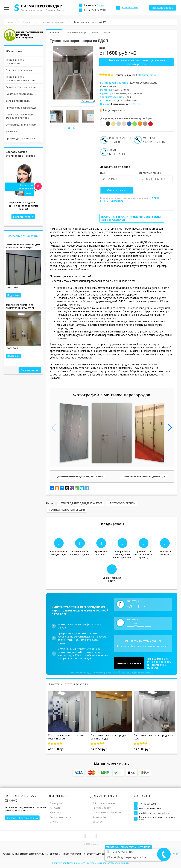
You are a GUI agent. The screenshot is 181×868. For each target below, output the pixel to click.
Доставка (55, 812)
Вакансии (98, 822)
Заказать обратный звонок (22, 818)
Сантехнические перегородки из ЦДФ (144, 476)
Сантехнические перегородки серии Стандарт (109, 737)
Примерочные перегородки (21, 108)
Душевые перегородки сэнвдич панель (80, 476)
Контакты (55, 808)
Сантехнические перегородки (15, 61)
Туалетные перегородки (20, 94)
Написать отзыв (147, 75)
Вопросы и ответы (60, 817)
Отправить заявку (129, 663)
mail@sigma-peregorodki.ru (154, 813)
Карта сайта (100, 817)
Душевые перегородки (19, 70)
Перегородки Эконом (123, 503)
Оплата (54, 822)
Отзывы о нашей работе (107, 812)
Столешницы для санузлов (21, 125)
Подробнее (14, 295)
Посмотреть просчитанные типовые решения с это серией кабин (132, 218)
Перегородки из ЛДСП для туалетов (81, 503)
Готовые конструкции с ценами (81, 32)
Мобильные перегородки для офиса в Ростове (20, 116)
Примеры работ (102, 808)
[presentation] (52, 117)
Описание (54, 32)
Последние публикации (23, 236)
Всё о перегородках (104, 803)
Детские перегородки (18, 101)
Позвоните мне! (23, 217)
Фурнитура (12, 132)
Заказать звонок (163, 8)
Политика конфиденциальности (136, 672)
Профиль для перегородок (21, 138)
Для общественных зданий (21, 87)
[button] (69, 128)
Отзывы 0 (108, 32)
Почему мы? (57, 803)
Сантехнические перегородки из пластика (20, 78)
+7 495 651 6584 (148, 804)
